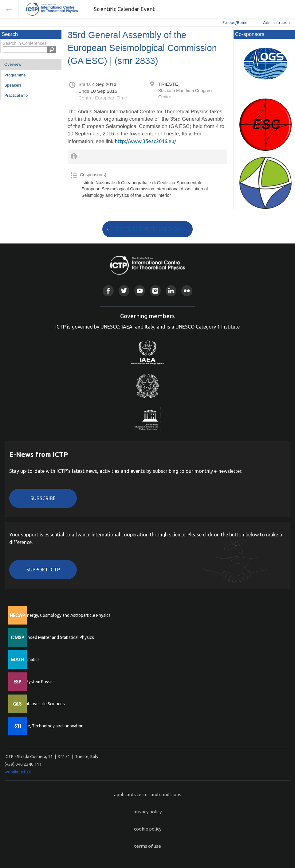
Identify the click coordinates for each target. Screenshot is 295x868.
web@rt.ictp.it (18, 772)
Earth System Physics (35, 682)
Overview (13, 64)
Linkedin (171, 291)
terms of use (148, 846)
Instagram (155, 291)
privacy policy (147, 812)
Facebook (108, 291)
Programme (15, 75)
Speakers (13, 85)
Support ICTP (43, 570)
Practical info (16, 95)
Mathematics (27, 660)
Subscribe (43, 498)
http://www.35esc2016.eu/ (146, 141)
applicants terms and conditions (148, 794)
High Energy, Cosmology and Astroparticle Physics (63, 615)
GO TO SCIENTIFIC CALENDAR (150, 229)
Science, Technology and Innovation (49, 726)
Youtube (140, 291)
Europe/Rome (235, 22)
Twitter (124, 291)
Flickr (187, 291)
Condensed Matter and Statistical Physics (55, 637)
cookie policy (148, 829)
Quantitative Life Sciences (40, 704)
